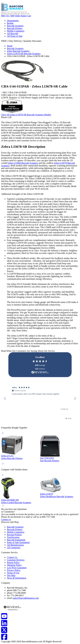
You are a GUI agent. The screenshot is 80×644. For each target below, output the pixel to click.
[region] (40, 399)
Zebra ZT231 (7, 456)
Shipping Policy (14, 565)
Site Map (11, 575)
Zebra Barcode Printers (12, 458)
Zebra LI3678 (46, 494)
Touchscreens (13, 537)
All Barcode (13, 33)
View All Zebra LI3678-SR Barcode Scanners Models (26, 115)
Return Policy (13, 562)
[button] (5, 399)
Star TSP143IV (47, 458)
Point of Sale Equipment (18, 542)
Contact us (6, 519)
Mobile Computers (16, 31)
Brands (10, 23)
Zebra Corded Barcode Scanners (16, 503)
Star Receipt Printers (50, 461)
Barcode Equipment (16, 540)
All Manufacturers (15, 545)
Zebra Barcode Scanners (18, 51)
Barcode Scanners (15, 26)
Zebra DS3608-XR (10, 500)
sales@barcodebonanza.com (26, 598)
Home (10, 46)
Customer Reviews (16, 560)
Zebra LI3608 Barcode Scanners (23, 163)
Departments (13, 21)
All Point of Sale (15, 36)
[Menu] (2, 3)
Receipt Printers (14, 535)
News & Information (17, 578)
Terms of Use (13, 573)
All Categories (14, 548)
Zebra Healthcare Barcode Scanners (57, 496)
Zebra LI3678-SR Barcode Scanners (24, 54)
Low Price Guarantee (17, 568)
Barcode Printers (15, 28)
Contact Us (12, 557)
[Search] (28, 14)
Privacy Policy (14, 570)
